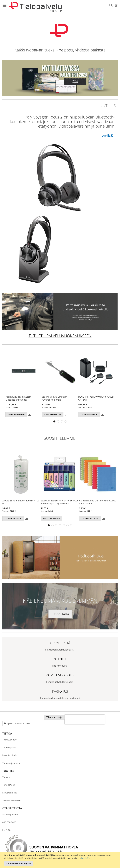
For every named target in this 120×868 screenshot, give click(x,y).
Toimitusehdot (10, 740)
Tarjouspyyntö (10, 747)
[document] (60, 860)
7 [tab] (71, 525)
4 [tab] (66, 421)
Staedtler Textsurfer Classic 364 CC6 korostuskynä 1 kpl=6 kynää (60, 502)
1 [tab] (54, 421)
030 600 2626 (9, 822)
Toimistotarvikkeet (12, 800)
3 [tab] (62, 421)
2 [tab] (58, 421)
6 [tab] (67, 525)
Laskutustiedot (10, 755)
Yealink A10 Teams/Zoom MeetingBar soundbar (18, 398)
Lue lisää (85, 858)
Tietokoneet (8, 785)
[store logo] (35, 7)
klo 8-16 (6, 830)
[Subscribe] (54, 717)
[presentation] (85, 719)
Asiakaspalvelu (10, 814)
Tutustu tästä (60, 614)
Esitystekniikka (10, 793)
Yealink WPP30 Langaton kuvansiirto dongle (55, 398)
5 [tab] (64, 525)
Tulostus (7, 777)
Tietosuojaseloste (11, 763)
